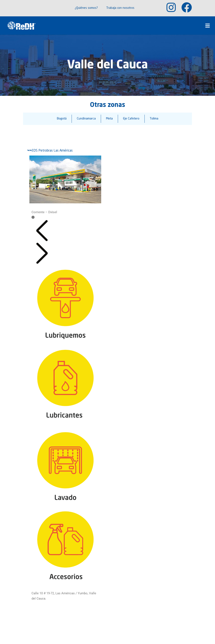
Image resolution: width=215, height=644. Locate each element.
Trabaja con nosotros (120, 8)
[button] (42, 240)
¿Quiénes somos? (86, 8)
